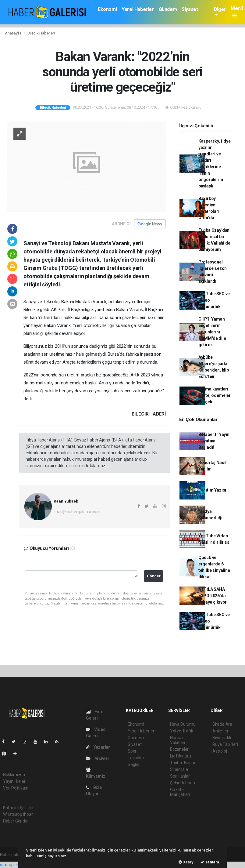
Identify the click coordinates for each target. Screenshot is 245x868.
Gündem (168, 9)
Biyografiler (223, 738)
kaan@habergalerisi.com (77, 512)
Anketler (220, 731)
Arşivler (98, 758)
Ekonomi (107, 9)
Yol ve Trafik (182, 731)
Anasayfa (13, 33)
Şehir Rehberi (183, 783)
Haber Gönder (16, 821)
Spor (132, 751)
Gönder (154, 576)
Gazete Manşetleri (180, 792)
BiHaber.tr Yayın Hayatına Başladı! (214, 441)
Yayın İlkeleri (15, 781)
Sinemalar (180, 769)
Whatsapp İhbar (18, 814)
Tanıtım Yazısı (212, 490)
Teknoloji (136, 758)
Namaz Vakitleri (178, 740)
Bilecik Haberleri (41, 33)
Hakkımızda (14, 775)
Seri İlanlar (180, 776)
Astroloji (220, 751)
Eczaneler (179, 749)
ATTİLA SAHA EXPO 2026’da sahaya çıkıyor (213, 596)
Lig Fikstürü (181, 756)
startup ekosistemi (18, 865)
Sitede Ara (222, 724)
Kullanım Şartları (18, 808)
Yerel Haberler (138, 9)
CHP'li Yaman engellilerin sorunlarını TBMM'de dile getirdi (212, 332)
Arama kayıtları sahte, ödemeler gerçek (215, 395)
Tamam (210, 862)
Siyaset (190, 9)
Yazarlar (98, 747)
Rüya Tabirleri (225, 744)
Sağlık (133, 764)
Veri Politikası (15, 788)
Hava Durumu (183, 724)
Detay (186, 862)
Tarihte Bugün (183, 763)
